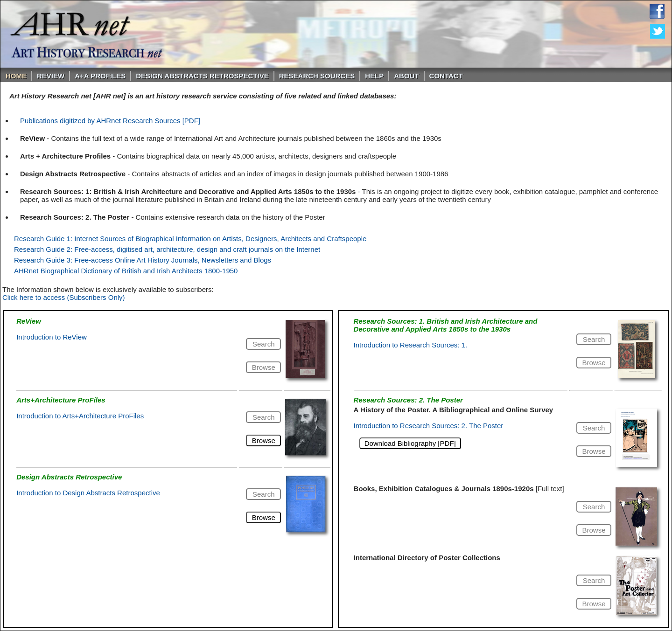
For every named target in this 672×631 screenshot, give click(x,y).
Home (16, 76)
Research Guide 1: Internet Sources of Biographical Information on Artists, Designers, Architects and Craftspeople (190, 239)
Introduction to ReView (52, 337)
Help (374, 76)
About (406, 76)
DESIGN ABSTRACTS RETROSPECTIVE (202, 76)
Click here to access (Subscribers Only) (64, 297)
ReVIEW (51, 76)
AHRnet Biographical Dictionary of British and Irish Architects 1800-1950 (126, 271)
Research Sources (317, 76)
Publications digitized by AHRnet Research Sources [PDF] (110, 121)
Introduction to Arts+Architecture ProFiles (80, 416)
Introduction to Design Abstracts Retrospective (88, 493)
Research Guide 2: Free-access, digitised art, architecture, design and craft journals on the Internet (167, 249)
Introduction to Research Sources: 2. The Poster (429, 426)
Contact (446, 76)
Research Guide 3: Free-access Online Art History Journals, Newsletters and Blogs (143, 260)
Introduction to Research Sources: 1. (410, 345)
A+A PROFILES (100, 76)
